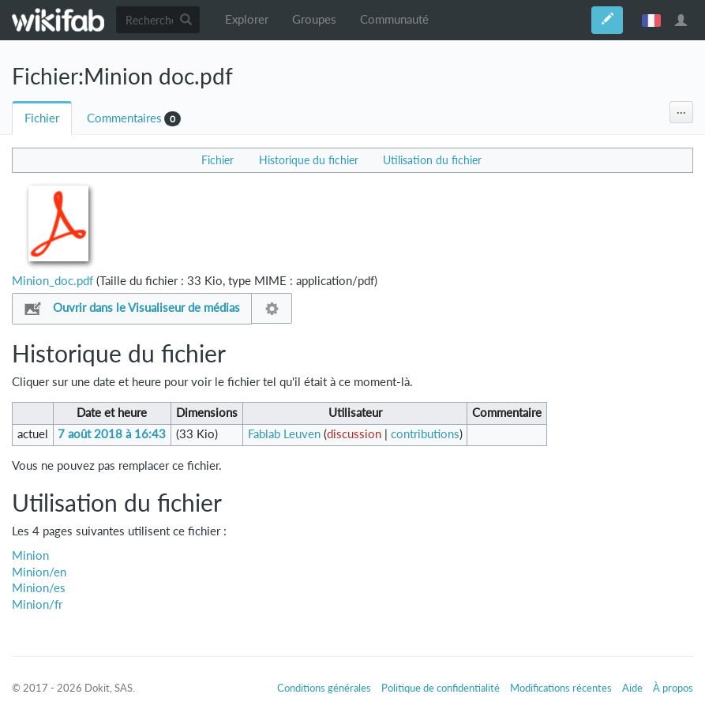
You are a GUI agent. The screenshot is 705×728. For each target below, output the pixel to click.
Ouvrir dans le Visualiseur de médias (146, 308)
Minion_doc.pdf (52, 281)
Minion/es (39, 588)
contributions (425, 434)
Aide (632, 688)
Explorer (247, 19)
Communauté (394, 19)
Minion (30, 555)
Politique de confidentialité (441, 688)
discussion (354, 434)
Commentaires (124, 118)
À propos (673, 688)
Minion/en (39, 572)
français (651, 20)
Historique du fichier (309, 160)
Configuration (272, 308)
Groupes (314, 19)
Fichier (42, 118)
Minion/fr (37, 604)
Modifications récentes (561, 688)
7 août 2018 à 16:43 (112, 434)
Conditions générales (324, 688)
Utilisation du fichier (432, 160)
